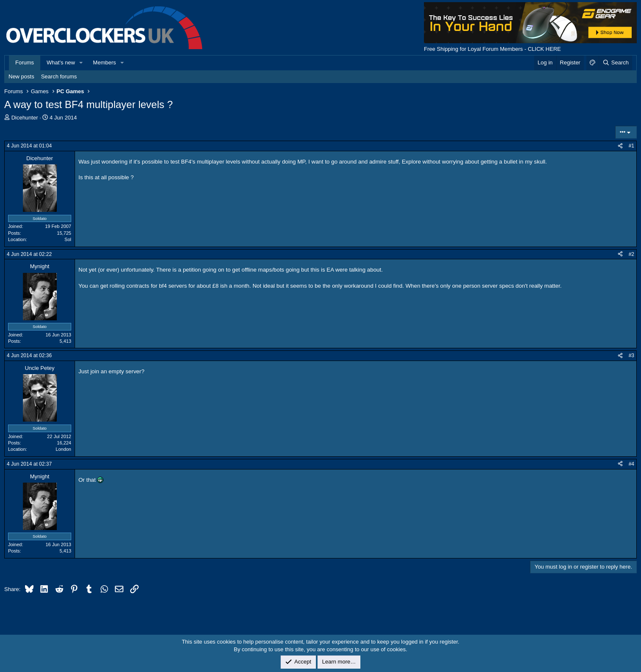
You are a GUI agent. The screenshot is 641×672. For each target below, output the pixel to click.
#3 (631, 355)
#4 (631, 464)
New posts (21, 76)
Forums (25, 62)
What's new (61, 62)
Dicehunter (25, 118)
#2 (631, 254)
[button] (81, 63)
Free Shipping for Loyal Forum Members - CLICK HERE (492, 49)
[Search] (615, 63)
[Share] (620, 146)
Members (104, 62)
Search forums (59, 76)
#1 (631, 146)
